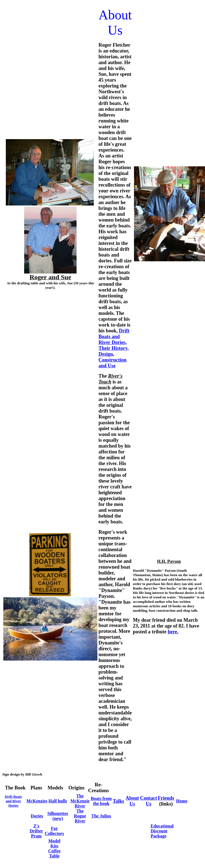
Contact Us (149, 801)
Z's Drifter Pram (36, 831)
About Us (132, 801)
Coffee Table (54, 853)
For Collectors (54, 831)
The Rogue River (80, 816)
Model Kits (54, 843)
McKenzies (37, 801)
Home (182, 801)
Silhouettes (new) (58, 816)
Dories (37, 816)
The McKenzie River (80, 801)
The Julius (101, 816)
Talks (118, 801)
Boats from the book (101, 801)
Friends (166, 798)
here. (173, 632)
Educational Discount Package (162, 831)
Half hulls (58, 801)
